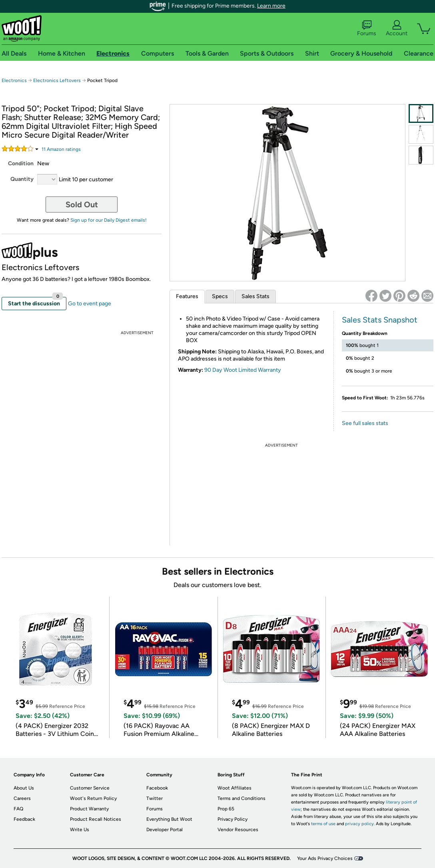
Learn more (271, 6)
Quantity (22, 179)
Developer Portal (165, 830)
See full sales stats (365, 423)
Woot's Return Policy (93, 798)
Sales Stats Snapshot (380, 320)
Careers (22, 798)
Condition (21, 163)
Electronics (14, 80)
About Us (24, 788)
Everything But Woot (169, 819)
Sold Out (82, 204)
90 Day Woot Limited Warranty (243, 370)
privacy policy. (360, 824)
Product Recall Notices (96, 819)
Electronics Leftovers (57, 80)
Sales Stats (255, 296)
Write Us (80, 830)
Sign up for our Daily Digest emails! (109, 220)
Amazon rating (61, 149)
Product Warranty (89, 809)
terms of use (323, 824)
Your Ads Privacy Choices (325, 858)
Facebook (157, 788)
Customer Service (90, 788)
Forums (367, 28)
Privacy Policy (232, 819)
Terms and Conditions (241, 798)
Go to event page (90, 304)
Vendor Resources (238, 830)
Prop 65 (226, 809)
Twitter (155, 798)
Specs (220, 296)
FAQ (18, 809)
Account (397, 28)
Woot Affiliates (234, 788)
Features (187, 296)
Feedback (24, 819)
